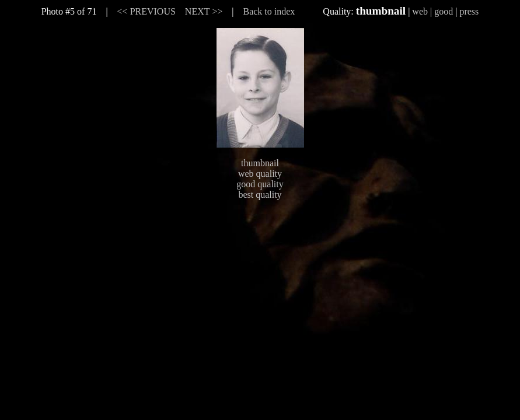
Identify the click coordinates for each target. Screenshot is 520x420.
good (444, 11)
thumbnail (260, 163)
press (469, 11)
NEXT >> (204, 11)
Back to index (269, 11)
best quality (260, 195)
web (420, 11)
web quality (260, 174)
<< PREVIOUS (146, 11)
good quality (260, 184)
